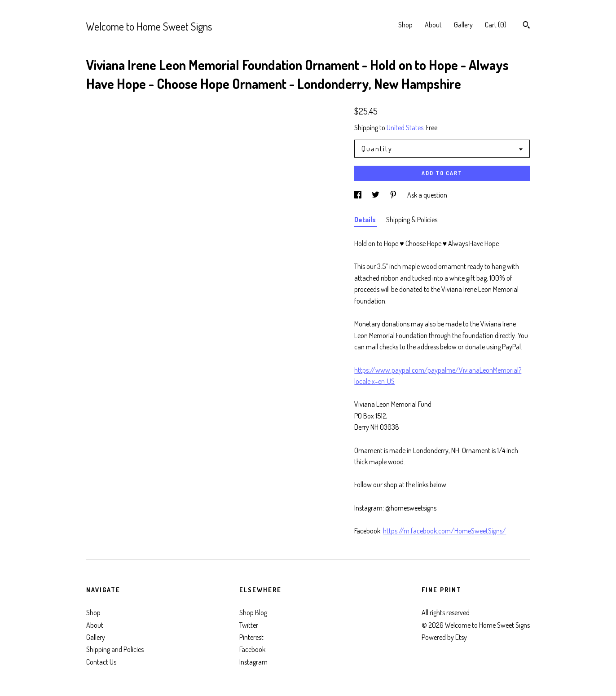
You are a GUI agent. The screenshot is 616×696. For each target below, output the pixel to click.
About (433, 25)
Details (366, 220)
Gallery (463, 25)
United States (405, 128)
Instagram (253, 662)
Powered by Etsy (444, 637)
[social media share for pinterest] (394, 195)
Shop (405, 25)
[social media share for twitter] (376, 195)
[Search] (526, 26)
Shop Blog (253, 612)
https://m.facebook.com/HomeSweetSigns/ (444, 531)
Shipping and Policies (115, 649)
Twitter (249, 625)
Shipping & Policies (412, 220)
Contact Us (101, 662)
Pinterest (251, 637)
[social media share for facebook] (359, 195)
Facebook (252, 649)
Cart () (496, 25)
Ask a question (427, 195)
